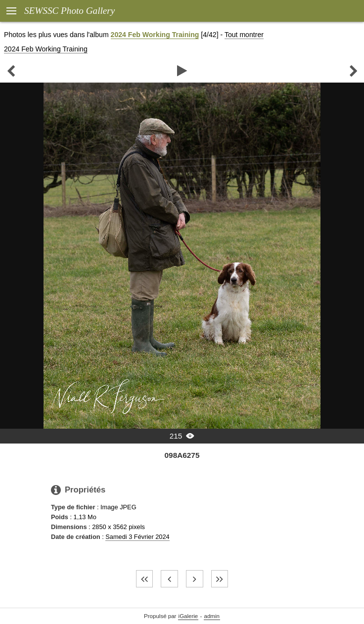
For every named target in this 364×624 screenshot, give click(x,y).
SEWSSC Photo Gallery (69, 11)
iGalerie (188, 616)
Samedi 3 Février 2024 (137, 537)
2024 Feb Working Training (155, 35)
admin (212, 616)
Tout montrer (244, 35)
